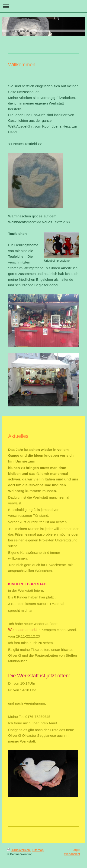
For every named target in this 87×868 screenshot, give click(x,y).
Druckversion (19, 850)
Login (76, 850)
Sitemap (38, 850)
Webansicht (72, 854)
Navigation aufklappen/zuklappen (43, 6)
